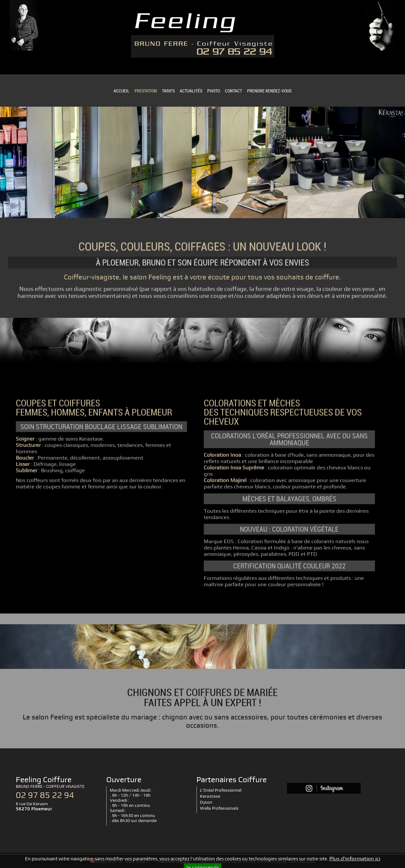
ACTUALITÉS (191, 91)
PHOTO (214, 91)
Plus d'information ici (355, 860)
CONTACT (234, 91)
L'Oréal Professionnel (221, 790)
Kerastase (210, 796)
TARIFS (168, 91)
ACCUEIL (121, 91)
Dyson (206, 802)
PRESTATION (146, 91)
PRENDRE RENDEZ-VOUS (269, 91)
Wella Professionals (219, 808)
